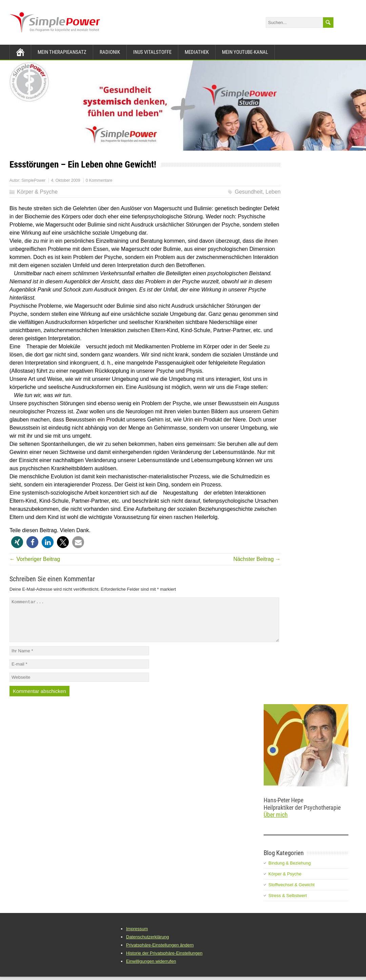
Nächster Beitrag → (257, 559)
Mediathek (197, 52)
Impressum (137, 937)
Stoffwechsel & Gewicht (291, 893)
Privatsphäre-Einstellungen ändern (160, 953)
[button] (17, 542)
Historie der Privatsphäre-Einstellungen (164, 961)
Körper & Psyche (37, 192)
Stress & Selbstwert (288, 904)
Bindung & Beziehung (290, 871)
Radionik (110, 52)
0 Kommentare (99, 180)
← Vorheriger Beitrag (35, 559)
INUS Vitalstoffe (152, 52)
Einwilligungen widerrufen (151, 969)
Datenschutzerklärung (147, 945)
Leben (273, 192)
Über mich (276, 823)
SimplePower (33, 180)
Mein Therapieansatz (62, 52)
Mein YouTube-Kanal (245, 52)
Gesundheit (249, 192)
